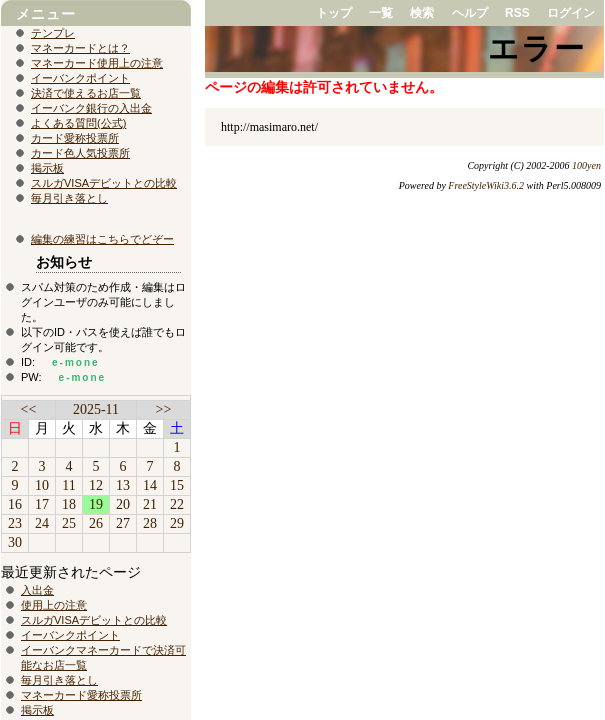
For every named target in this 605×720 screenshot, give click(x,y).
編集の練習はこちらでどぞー (102, 239)
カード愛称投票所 (75, 138)
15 (177, 485)
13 (123, 485)
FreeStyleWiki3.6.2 (486, 185)
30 (15, 542)
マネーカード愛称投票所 (81, 695)
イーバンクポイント (80, 78)
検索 (422, 13)
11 (68, 485)
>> (164, 409)
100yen (586, 165)
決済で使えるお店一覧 (86, 93)
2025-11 (96, 409)
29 (177, 523)
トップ (334, 13)
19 (96, 504)
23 (15, 523)
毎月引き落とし (69, 198)
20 (123, 504)
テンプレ (53, 33)
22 (177, 504)
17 (42, 504)
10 (42, 485)
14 (150, 485)
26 (96, 523)
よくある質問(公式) (78, 123)
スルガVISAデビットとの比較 (104, 183)
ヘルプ (470, 13)
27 (123, 523)
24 (42, 523)
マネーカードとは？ (80, 48)
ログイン (571, 13)
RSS (517, 13)
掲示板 (47, 168)
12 (96, 485)
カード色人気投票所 (80, 153)
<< (29, 409)
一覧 (381, 13)
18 (69, 504)
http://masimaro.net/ (269, 127)
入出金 (37, 590)
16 (15, 504)
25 (69, 523)
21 (150, 504)
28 (150, 523)
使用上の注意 (54, 605)
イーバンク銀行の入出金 (91, 108)
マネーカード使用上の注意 (97, 63)
